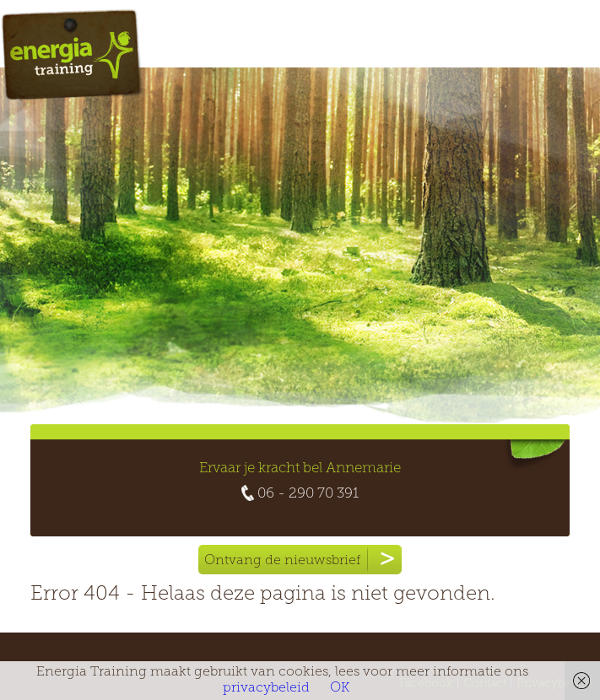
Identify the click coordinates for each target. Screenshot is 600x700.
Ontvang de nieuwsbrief (303, 560)
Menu (534, 39)
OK (340, 688)
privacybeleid (266, 688)
